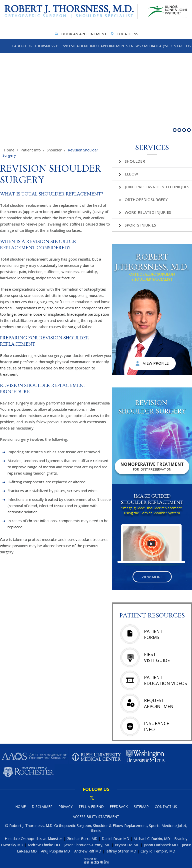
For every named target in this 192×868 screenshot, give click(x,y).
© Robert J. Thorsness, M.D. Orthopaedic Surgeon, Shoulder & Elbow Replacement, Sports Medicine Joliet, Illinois (96, 828)
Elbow (128, 174)
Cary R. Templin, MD (158, 851)
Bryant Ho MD (127, 845)
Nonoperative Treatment (152, 466)
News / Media (143, 46)
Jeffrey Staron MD (121, 851)
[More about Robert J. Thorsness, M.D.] (70, 12)
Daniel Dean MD (115, 838)
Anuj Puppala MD (55, 851)
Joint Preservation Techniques (154, 187)
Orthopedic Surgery (143, 199)
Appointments (114, 46)
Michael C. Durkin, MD (152, 838)
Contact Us (180, 46)
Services (65, 46)
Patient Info (86, 46)
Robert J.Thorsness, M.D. (152, 267)
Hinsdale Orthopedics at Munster (33, 838)
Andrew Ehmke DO (44, 845)
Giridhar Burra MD (82, 838)
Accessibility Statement (96, 817)
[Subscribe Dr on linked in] (100, 798)
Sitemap (141, 807)
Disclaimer (42, 807)
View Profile (152, 363)
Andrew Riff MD (88, 851)
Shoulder (54, 150)
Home (9, 150)
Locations (124, 34)
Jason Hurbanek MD (161, 845)
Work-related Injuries (145, 212)
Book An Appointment (80, 34)
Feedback (119, 807)
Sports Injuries (137, 225)
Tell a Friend (91, 807)
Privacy (65, 807)
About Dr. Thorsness (34, 46)
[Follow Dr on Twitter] (92, 798)
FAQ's (162, 46)
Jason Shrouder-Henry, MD (87, 845)
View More (152, 577)
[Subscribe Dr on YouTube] (109, 798)
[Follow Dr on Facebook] (83, 798)
